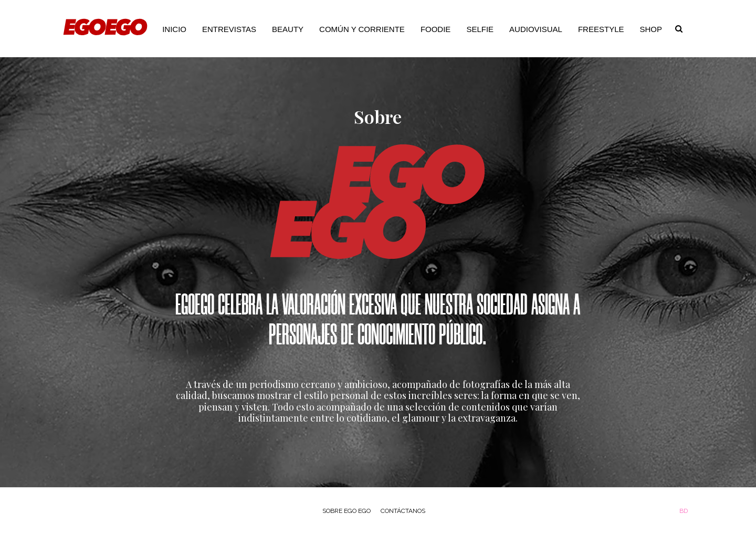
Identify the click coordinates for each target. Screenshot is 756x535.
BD (684, 511)
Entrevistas (229, 29)
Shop (651, 29)
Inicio (174, 29)
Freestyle (601, 29)
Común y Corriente (362, 29)
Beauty (288, 29)
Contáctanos (403, 511)
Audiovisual (536, 29)
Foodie (436, 29)
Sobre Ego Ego (346, 511)
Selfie (480, 29)
